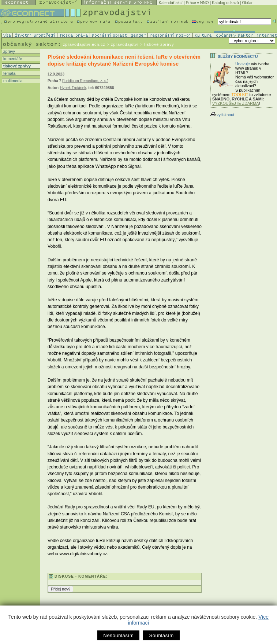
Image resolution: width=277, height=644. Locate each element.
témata (9, 73)
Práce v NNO (197, 3)
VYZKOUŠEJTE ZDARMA (236, 103)
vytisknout (222, 115)
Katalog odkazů (225, 3)
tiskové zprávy (16, 66)
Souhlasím (161, 635)
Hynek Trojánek (73, 88)
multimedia (12, 81)
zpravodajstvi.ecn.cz (84, 44)
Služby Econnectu (238, 57)
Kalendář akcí (171, 3)
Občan (248, 3)
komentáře (12, 59)
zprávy (9, 51)
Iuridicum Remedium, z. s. (85, 81)
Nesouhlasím (118, 635)
